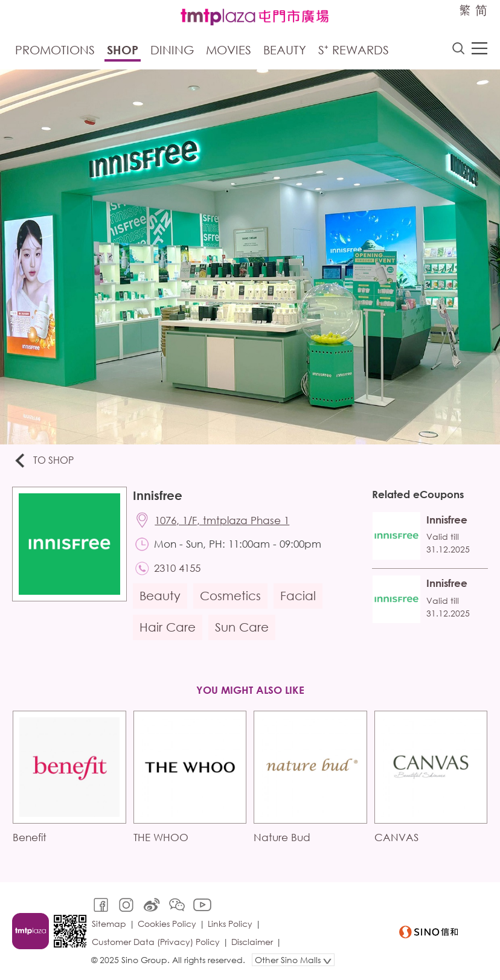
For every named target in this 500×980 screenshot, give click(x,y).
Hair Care (168, 627)
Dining (172, 50)
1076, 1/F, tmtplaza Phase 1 (222, 520)
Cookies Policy (167, 924)
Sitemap (109, 924)
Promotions (55, 50)
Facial (298, 596)
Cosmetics (230, 596)
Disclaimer (252, 942)
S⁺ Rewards (354, 50)
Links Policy (230, 924)
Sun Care (242, 627)
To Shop (43, 461)
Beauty (285, 50)
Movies (229, 50)
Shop (123, 50)
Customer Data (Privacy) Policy (156, 942)
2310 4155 (177, 568)
